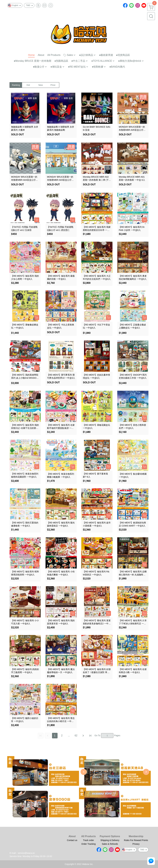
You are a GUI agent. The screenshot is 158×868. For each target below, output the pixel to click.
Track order (88, 840)
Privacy (136, 844)
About (72, 836)
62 (76, 736)
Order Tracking (88, 844)
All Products (88, 836)
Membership (136, 836)
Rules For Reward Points (136, 840)
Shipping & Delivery (110, 840)
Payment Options (110, 836)
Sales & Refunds (110, 844)
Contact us (72, 840)
